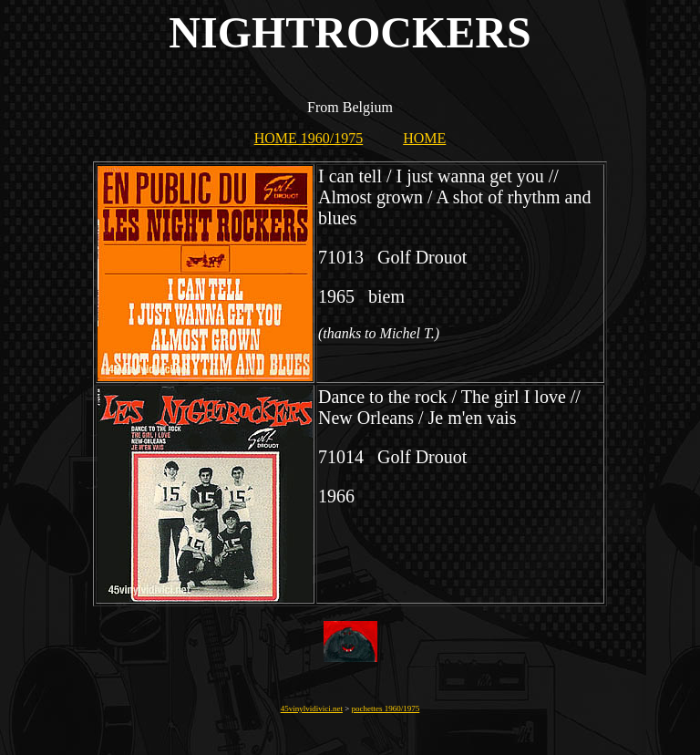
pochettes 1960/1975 (386, 708)
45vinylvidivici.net (312, 708)
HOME (424, 138)
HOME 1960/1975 (309, 138)
